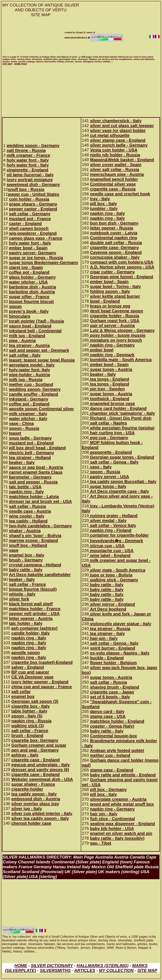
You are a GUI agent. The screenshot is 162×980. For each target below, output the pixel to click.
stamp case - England (112, 770)
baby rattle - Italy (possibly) (117, 838)
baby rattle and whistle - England (123, 775)
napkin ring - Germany (112, 809)
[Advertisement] (31, 37)
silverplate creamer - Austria (118, 799)
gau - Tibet (101, 843)
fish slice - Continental (112, 819)
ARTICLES (85, 970)
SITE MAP (147, 970)
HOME (21, 966)
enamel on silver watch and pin (121, 833)
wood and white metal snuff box (122, 804)
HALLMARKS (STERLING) (103, 966)
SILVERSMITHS (55, 970)
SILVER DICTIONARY (52, 966)
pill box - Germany (108, 789)
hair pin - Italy (104, 814)
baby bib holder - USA (112, 828)
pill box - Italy (103, 794)
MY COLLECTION (116, 970)
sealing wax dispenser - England (122, 824)
